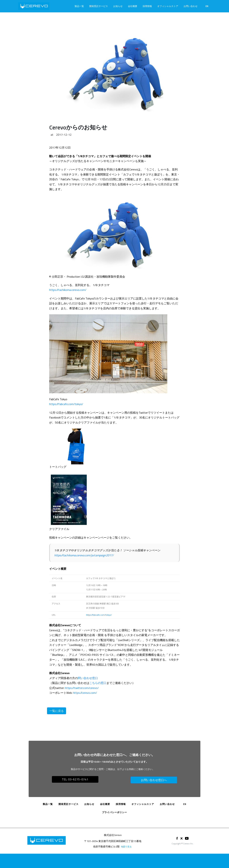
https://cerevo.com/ (85, 693)
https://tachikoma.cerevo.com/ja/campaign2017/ (84, 555)
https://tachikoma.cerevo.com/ (68, 290)
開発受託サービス (99, 6)
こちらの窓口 (98, 683)
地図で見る (126, 847)
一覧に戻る (57, 711)
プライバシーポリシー (114, 812)
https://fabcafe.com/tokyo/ (66, 404)
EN (207, 6)
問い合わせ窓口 (88, 678)
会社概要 (133, 6)
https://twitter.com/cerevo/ (82, 688)
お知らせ (118, 6)
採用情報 (147, 6)
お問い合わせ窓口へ (154, 780)
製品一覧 (79, 6)
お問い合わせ (191, 6)
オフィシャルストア (168, 6)
